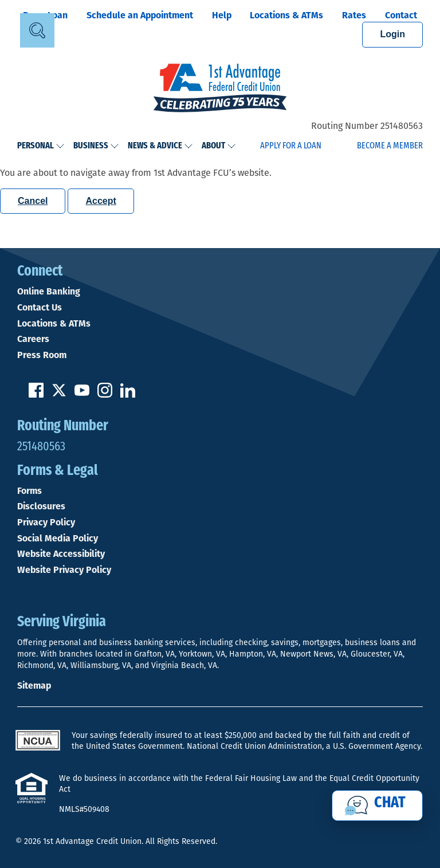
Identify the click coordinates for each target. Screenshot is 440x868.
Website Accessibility (61, 554)
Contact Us (40, 308)
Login (392, 34)
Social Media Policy (58, 539)
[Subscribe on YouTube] (82, 394)
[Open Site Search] (37, 30)
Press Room (42, 355)
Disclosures (41, 506)
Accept (101, 201)
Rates (354, 15)
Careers (33, 339)
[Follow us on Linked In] (128, 394)
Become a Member (390, 146)
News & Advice (160, 146)
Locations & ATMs (286, 15)
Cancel (33, 201)
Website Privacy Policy (64, 570)
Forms (30, 491)
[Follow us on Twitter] (59, 394)
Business (96, 146)
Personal (41, 146)
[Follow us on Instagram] (105, 394)
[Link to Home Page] (220, 89)
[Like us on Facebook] (36, 394)
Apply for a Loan (291, 146)
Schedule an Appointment (140, 15)
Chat (390, 803)
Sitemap (34, 686)
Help (222, 15)
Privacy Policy (46, 523)
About (219, 146)
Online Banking (49, 292)
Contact (401, 15)
